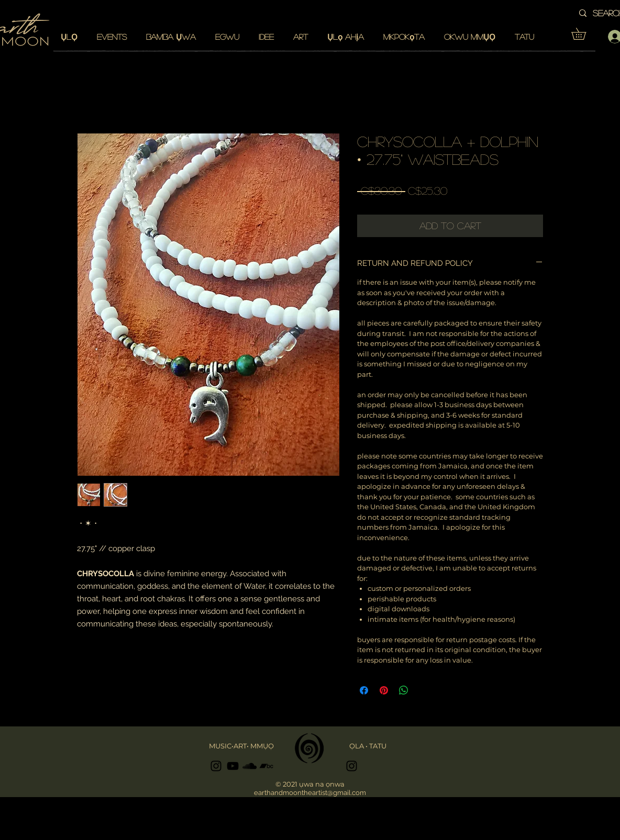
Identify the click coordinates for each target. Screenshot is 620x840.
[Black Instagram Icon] (216, 766)
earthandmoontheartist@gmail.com (310, 793)
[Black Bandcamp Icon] (266, 766)
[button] (584, 34)
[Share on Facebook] (364, 690)
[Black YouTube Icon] (233, 766)
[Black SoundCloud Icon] (250, 766)
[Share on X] (424, 690)
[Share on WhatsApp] (404, 690)
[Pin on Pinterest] (384, 690)
